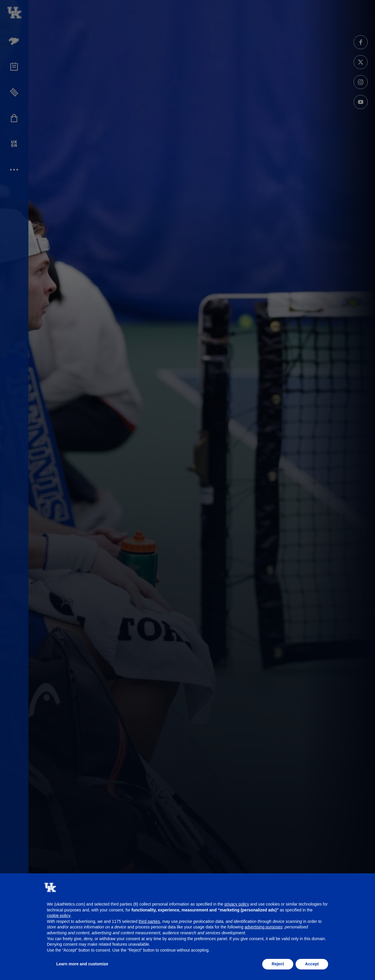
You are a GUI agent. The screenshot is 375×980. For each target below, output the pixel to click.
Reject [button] (278, 964)
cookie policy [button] (59, 916)
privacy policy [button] (237, 904)
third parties (149, 921)
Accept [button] (312, 964)
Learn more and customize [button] (82, 964)
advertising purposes (264, 927)
